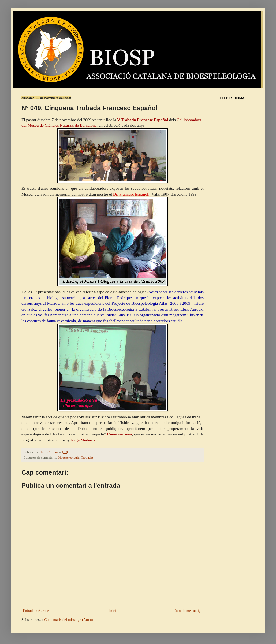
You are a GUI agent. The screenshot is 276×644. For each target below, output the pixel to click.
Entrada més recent (37, 611)
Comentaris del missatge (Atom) (69, 620)
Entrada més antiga (188, 611)
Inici (113, 611)
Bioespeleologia (68, 457)
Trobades (87, 457)
